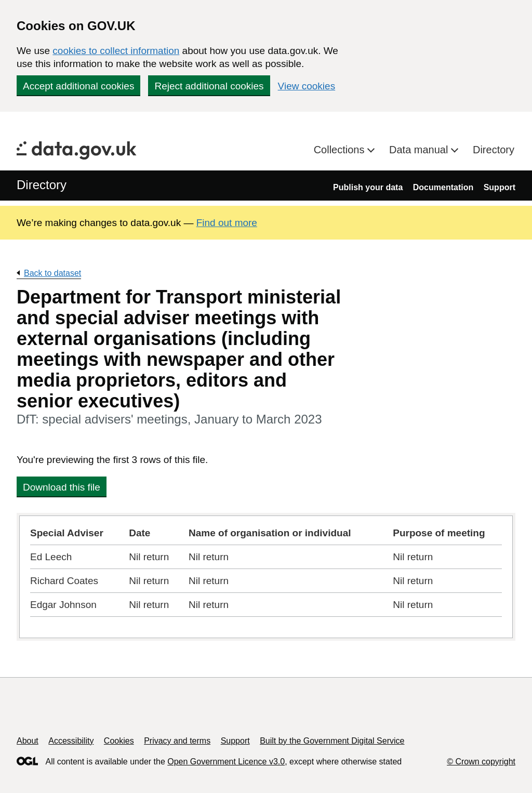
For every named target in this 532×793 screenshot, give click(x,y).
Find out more (227, 223)
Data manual (420, 150)
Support (500, 187)
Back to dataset (52, 273)
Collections (341, 150)
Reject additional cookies (209, 86)
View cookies (307, 86)
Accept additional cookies (78, 86)
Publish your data (368, 187)
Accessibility (71, 741)
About (28, 741)
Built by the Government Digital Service (332, 741)
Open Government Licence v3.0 (226, 762)
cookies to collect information (116, 51)
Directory (494, 150)
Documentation (443, 187)
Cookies (119, 741)
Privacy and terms (177, 741)
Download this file (62, 487)
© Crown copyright (481, 762)
